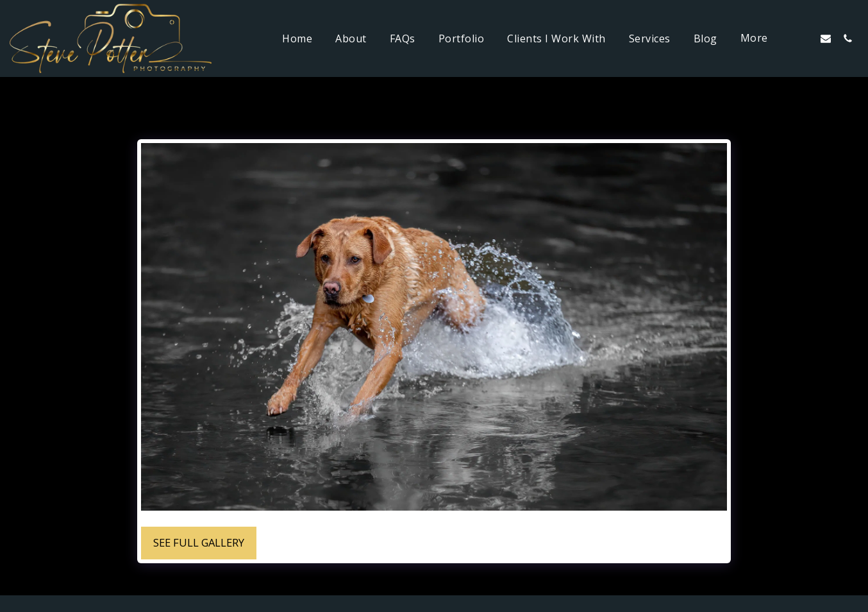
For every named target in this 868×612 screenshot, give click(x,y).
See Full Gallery (199, 542)
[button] (804, 38)
